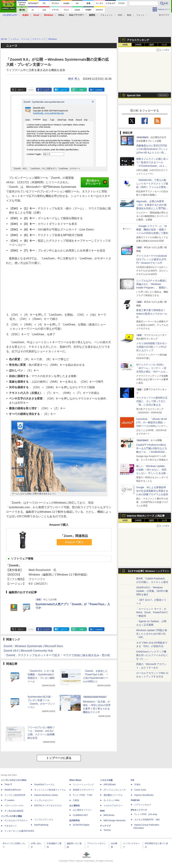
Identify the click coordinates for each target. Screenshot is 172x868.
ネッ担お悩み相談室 (14, 811)
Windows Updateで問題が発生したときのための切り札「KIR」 (152, 634)
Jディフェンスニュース (115, 790)
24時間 (138, 45)
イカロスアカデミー (113, 806)
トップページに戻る (59, 758)
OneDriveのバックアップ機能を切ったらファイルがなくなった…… (152, 655)
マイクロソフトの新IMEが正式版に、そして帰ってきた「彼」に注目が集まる (152, 401)
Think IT (8, 785)
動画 (129, 15)
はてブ (64, 90)
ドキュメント (107, 15)
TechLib (107, 830)
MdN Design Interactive (115, 820)
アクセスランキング (138, 40)
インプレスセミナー (44, 800)
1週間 (151, 45)
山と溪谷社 (75, 806)
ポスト (21, 90)
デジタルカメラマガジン (16, 820)
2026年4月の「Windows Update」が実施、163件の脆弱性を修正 (152, 591)
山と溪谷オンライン (82, 810)
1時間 (125, 45)
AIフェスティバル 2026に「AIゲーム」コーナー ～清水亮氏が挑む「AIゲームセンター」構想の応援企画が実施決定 (152, 372)
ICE (133, 780)
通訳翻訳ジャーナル (113, 795)
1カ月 (165, 45)
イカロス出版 (106, 780)
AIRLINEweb (110, 785)
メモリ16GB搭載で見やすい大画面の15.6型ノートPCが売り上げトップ (152, 347)
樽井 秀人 (74, 79)
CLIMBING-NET (80, 815)
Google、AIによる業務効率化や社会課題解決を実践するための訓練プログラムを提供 (152, 491)
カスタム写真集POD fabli (147, 820)
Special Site (134, 95)
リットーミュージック (83, 785)
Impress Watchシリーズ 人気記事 (146, 516)
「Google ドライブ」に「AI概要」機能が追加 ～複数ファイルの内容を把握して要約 (152, 230)
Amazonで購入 (74, 542)
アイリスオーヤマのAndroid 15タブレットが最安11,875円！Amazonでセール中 (151, 259)
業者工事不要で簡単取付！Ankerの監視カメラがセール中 (152, 314)
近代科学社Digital (81, 825)
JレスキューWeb (111, 800)
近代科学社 (75, 820)
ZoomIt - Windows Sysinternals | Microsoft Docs (33, 646)
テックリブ (105, 826)
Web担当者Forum (13, 790)
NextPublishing (41, 825)
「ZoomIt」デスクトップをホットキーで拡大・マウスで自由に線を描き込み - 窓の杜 (57, 655)
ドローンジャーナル (14, 806)
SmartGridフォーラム (44, 785)
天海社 (137, 785)
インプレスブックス (44, 820)
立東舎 (76, 800)
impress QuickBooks (144, 795)
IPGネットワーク (139, 810)
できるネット (11, 826)
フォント (140, 15)
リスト (31, 90)
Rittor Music (75, 780)
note (81, 90)
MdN (102, 811)
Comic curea (140, 790)
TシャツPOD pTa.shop (146, 814)
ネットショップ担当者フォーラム (50, 790)
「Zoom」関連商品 (74, 536)
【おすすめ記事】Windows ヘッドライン (148, 571)
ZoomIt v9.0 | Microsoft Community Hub (28, 651)
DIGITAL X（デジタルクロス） (49, 806)
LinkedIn (99, 90)
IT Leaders (9, 800)
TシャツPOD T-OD (82, 795)
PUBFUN (135, 800)
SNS (120, 15)
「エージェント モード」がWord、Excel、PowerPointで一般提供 (152, 612)
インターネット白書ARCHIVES (19, 831)
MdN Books (109, 815)
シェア (46, 90)
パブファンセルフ (143, 805)
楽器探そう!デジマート (84, 790)
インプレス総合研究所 (15, 795)
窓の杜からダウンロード (96, 182)
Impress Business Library (46, 795)
